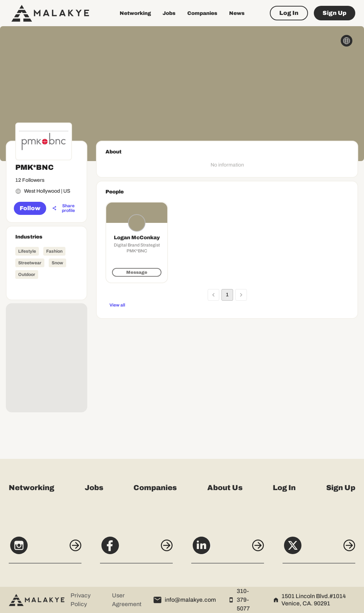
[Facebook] (136, 549)
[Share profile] (64, 208)
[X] (319, 549)
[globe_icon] (347, 41)
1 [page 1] (227, 295)
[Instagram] (45, 549)
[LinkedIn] (228, 549)
